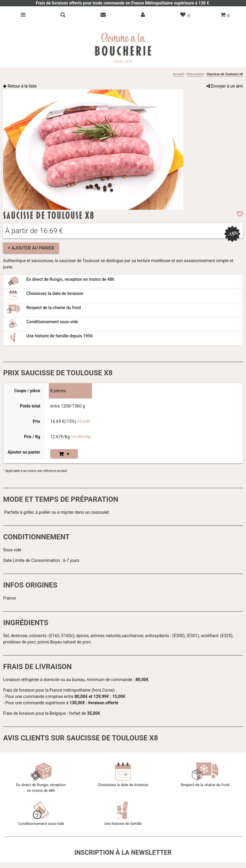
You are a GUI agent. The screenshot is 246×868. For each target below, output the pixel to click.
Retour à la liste (20, 86)
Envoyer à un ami (225, 86)
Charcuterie (195, 74)
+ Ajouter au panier (31, 248)
